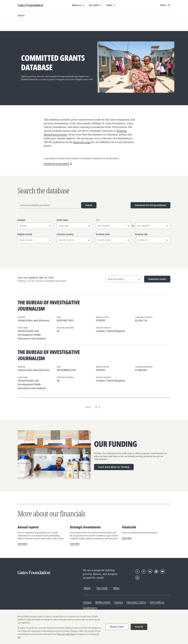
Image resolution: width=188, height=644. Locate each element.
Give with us (157, 602)
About (21, 15)
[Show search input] (165, 5)
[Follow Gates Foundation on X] (137, 571)
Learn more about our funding (114, 467)
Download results (155, 280)
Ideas (116, 588)
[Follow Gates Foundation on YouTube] (163, 571)
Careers (119, 602)
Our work (102, 588)
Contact (87, 602)
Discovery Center (136, 602)
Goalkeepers (90, 608)
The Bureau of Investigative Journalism (49, 305)
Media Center (103, 602)
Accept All (139, 628)
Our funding (116, 444)
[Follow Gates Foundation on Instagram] (156, 571)
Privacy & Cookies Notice (66, 636)
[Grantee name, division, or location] (48, 205)
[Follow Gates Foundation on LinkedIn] (150, 571)
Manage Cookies (117, 628)
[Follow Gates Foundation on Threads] (137, 578)
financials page (82, 142)
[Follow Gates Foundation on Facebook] (144, 571)
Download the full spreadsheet (150, 205)
